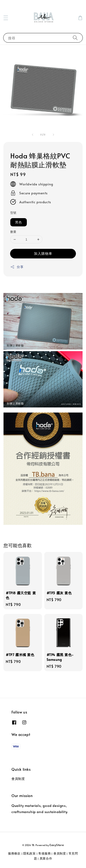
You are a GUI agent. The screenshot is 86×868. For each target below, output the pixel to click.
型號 (13, 213)
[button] (6, 18)
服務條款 (14, 853)
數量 (13, 232)
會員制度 (18, 779)
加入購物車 (43, 253)
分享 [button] (17, 267)
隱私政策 (29, 853)
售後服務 (45, 853)
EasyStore (57, 845)
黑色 (19, 222)
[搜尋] (75, 38)
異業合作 (46, 858)
